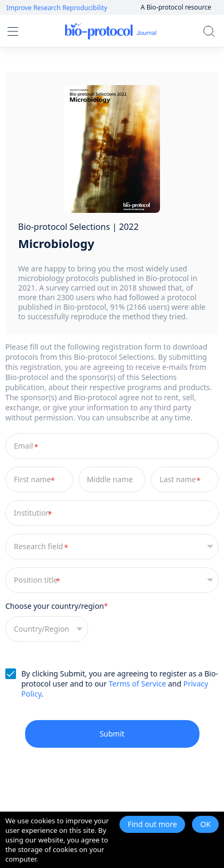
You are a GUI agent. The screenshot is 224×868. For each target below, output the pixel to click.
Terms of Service (138, 684)
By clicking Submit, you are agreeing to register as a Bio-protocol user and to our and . (120, 684)
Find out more (152, 824)
